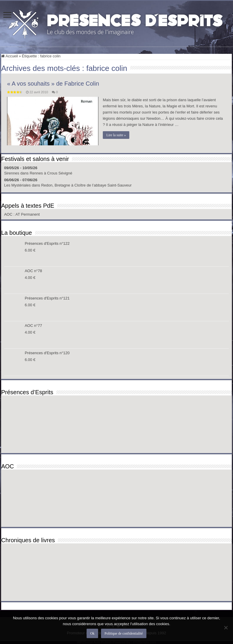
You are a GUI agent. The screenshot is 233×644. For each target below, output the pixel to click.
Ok (92, 633)
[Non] (226, 628)
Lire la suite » (116, 135)
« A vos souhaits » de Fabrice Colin (53, 84)
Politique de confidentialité (124, 633)
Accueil (10, 56)
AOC (9, 214)
